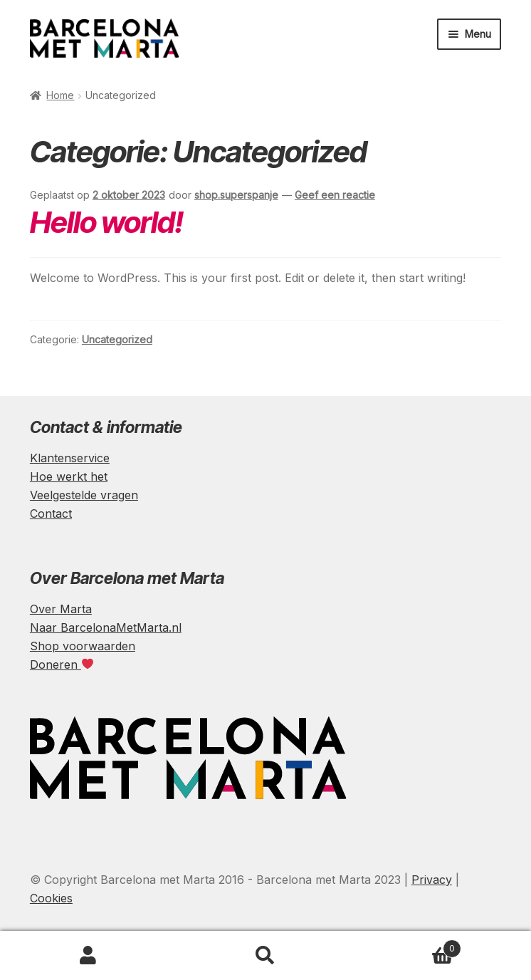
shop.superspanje (236, 195)
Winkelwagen (407, 945)
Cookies (51, 898)
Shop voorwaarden (83, 646)
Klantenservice (70, 458)
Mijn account (89, 956)
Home (60, 95)
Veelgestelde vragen (84, 495)
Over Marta (61, 609)
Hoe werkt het (69, 476)
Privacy (432, 880)
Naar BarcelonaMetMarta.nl (106, 627)
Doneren (62, 664)
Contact (51, 514)
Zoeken (266, 956)
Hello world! (106, 222)
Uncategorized (117, 339)
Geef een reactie (335, 195)
